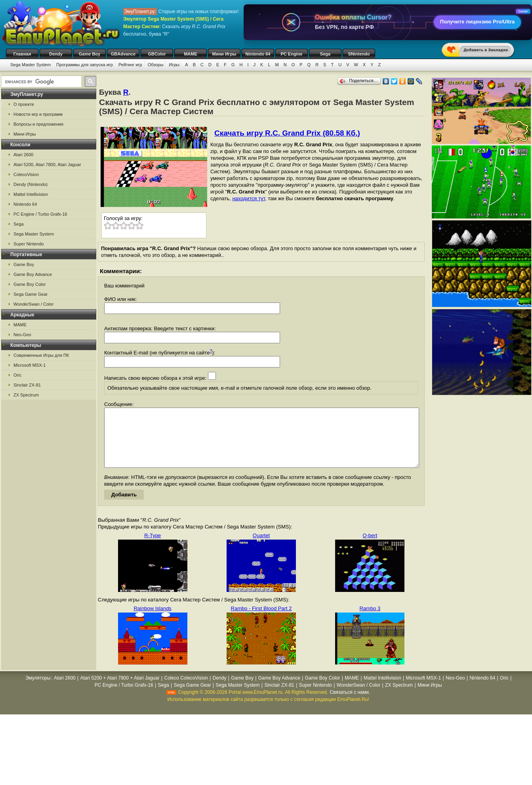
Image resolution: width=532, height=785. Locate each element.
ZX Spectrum (26, 395)
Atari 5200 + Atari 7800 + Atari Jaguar (120, 690)
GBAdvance (123, 54)
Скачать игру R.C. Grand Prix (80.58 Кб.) (287, 133)
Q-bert (370, 547)
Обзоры (156, 65)
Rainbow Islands (152, 620)
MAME (191, 54)
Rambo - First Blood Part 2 (261, 620)
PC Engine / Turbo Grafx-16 (40, 214)
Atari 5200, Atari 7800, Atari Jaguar (47, 165)
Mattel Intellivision (31, 194)
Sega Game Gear (31, 294)
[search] (41, 82)
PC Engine (291, 54)
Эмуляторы (38, 690)
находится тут (249, 198)
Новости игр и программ (38, 114)
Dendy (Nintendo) (31, 184)
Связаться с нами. (350, 704)
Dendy (56, 54)
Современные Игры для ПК (41, 355)
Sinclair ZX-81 (27, 385)
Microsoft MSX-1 (30, 365)
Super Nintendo (29, 244)
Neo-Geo (22, 335)
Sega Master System (31, 65)
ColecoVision (26, 174)
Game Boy (90, 54)
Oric (17, 375)
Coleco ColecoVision (186, 690)
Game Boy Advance (33, 274)
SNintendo (359, 54)
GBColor (157, 54)
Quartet (261, 547)
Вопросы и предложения (38, 124)
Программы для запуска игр (85, 65)
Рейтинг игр (130, 65)
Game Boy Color (30, 284)
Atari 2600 (23, 155)
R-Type (153, 547)
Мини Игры (224, 54)
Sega (325, 54)
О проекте (24, 104)
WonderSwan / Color (33, 304)
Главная (22, 54)
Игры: (174, 65)
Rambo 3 (370, 620)
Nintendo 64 (258, 54)
